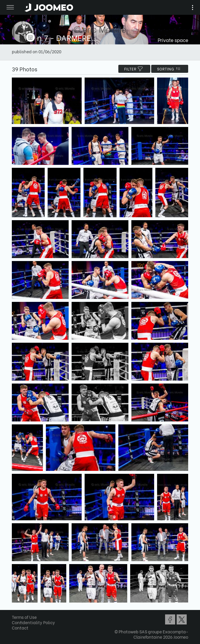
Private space (173, 40)
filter (134, 69)
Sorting (170, 69)
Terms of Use (24, 617)
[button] (16, 614)
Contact (20, 628)
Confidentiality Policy (33, 622)
